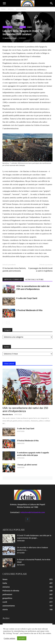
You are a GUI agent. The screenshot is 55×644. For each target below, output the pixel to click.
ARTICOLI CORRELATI (13, 280)
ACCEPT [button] (22, 638)
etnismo (11, 9)
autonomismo (21, 9)
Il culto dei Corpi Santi (27, 298)
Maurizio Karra (8, 414)
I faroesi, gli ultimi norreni (27, 465)
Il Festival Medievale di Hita (29, 310)
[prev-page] (4, 323)
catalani (16, 27)
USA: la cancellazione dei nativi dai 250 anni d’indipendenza (25, 410)
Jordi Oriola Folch (11, 38)
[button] (4, 3)
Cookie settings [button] (9, 638)
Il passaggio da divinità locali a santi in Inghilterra (40, 270)
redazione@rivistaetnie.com (33, 512)
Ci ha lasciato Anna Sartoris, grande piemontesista (14, 270)
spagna (29, 27)
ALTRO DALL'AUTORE (34, 280)
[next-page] (8, 323)
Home (3, 9)
